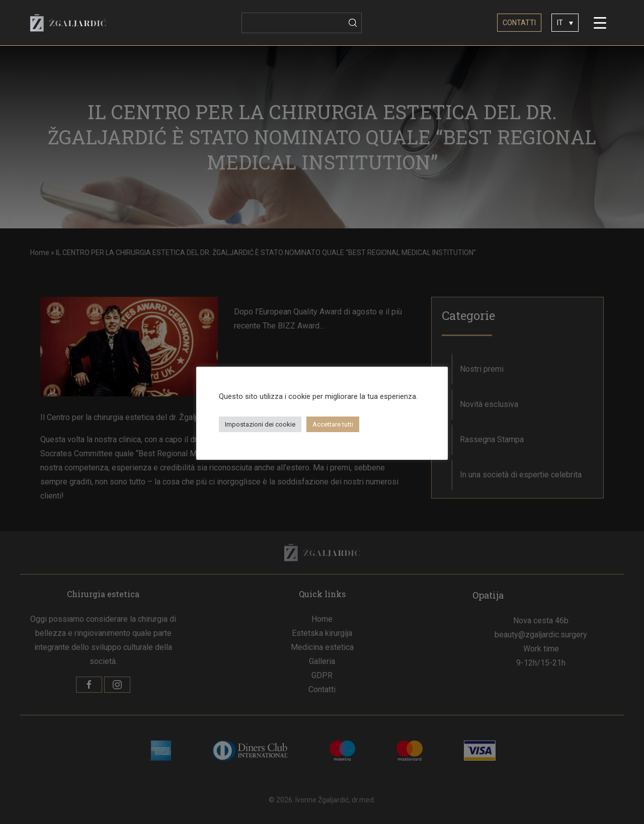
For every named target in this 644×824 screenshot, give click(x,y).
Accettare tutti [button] (333, 424)
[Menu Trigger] (600, 23)
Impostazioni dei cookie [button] (260, 424)
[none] (565, 22)
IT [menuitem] (560, 23)
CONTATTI (519, 23)
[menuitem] (565, 22)
